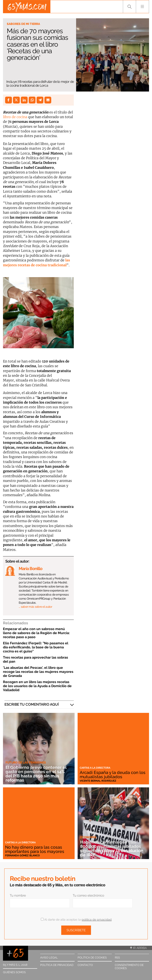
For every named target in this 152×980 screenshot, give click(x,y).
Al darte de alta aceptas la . (76, 920)
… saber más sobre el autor (35, 607)
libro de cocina (15, 117)
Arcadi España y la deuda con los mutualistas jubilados (113, 775)
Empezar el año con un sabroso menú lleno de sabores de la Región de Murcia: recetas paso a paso (36, 633)
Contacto (85, 965)
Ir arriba (138, 948)
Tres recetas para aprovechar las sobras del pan (36, 659)
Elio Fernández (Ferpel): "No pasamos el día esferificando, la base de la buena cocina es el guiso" (36, 647)
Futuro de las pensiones (26, 762)
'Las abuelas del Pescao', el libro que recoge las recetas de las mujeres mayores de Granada (38, 672)
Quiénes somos (14, 972)
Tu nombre (18, 895)
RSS (117, 958)
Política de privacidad (57, 965)
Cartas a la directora (95, 768)
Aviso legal (49, 958)
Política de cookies (92, 958)
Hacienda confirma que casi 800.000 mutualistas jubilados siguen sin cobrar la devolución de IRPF (112, 848)
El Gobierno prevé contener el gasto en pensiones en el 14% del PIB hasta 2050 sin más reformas (36, 774)
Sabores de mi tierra (23, 24)
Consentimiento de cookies (129, 967)
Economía (88, 837)
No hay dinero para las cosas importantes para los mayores (35, 849)
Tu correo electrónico (88, 895)
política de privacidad (97, 920)
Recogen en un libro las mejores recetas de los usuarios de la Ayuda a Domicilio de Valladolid (37, 686)
